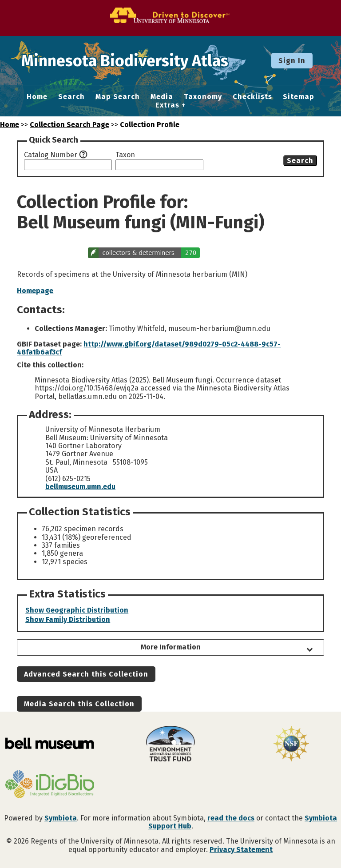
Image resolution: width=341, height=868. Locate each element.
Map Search (118, 97)
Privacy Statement (241, 850)
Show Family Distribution (68, 619)
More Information (171, 647)
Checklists (252, 97)
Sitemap (299, 97)
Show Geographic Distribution (77, 610)
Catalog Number (51, 155)
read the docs (231, 818)
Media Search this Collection (79, 704)
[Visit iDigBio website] (50, 785)
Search (71, 97)
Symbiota (61, 818)
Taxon (125, 155)
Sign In (292, 61)
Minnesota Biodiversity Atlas (138, 60)
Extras (167, 105)
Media (162, 97)
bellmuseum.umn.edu (80, 487)
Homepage (35, 291)
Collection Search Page (69, 125)
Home (37, 97)
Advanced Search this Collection (86, 674)
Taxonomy (203, 97)
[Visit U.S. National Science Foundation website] (291, 745)
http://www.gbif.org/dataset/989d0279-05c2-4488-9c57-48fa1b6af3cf (149, 348)
